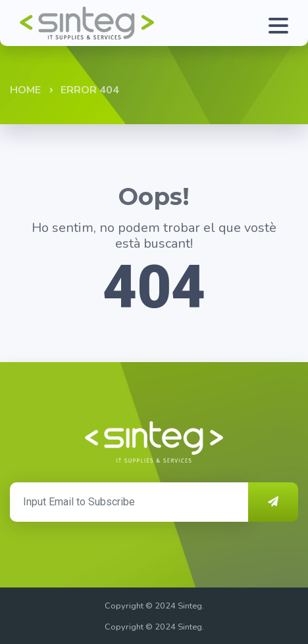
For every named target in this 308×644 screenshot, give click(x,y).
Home (25, 90)
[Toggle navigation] (282, 23)
